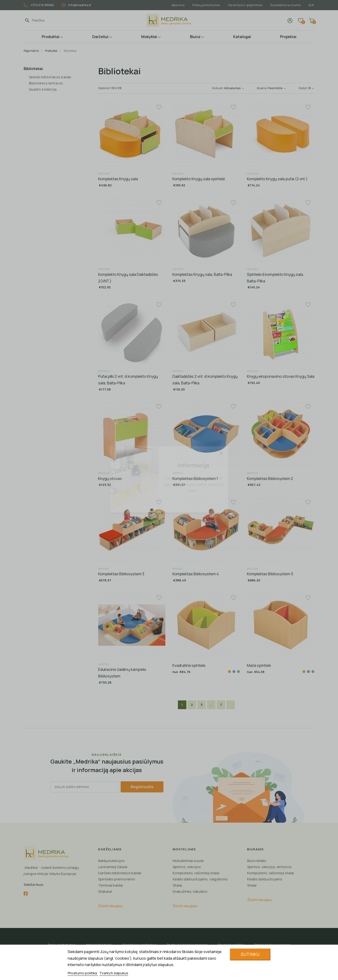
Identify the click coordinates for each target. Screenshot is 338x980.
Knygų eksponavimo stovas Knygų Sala (281, 376)
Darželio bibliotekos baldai (120, 873)
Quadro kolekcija (43, 89)
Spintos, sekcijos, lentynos (269, 867)
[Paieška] (54, 20)
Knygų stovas (110, 479)
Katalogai (242, 37)
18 (311, 88)
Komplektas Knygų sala (118, 179)
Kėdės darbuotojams (265, 879)
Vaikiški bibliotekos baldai (50, 77)
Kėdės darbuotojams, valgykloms (200, 879)
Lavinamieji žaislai (113, 867)
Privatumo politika (83, 973)
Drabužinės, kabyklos (190, 891)
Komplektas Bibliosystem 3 (121, 574)
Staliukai (105, 891)
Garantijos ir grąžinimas (245, 5)
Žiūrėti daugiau (110, 906)
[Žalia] (238, 672)
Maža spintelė (259, 665)
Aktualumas (234, 88)
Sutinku (250, 954)
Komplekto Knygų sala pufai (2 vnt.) (277, 179)
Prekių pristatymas (206, 5)
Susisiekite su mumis (285, 5)
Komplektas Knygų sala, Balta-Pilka (202, 274)
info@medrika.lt (77, 5)
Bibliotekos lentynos (46, 83)
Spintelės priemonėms (117, 879)
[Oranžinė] (229, 672)
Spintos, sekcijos (187, 867)
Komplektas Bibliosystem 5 (270, 574)
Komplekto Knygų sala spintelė (199, 179)
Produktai (50, 37)
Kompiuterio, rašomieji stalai (196, 873)
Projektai (288, 37)
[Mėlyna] (234, 672)
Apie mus (178, 5)
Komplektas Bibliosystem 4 (196, 574)
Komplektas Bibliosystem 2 (270, 479)
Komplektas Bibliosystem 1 (195, 479)
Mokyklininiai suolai (188, 861)
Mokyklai (149, 37)
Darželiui (100, 37)
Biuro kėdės (257, 861)
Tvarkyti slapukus (114, 973)
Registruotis (142, 787)
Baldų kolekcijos (111, 861)
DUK (311, 5)
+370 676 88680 (39, 5)
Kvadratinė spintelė (189, 665)
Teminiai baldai (110, 885)
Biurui (195, 37)
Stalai (177, 885)
